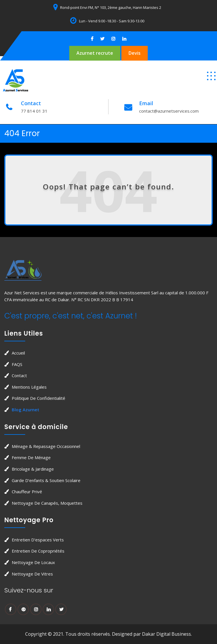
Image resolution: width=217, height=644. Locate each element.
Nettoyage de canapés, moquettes (47, 503)
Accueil (18, 353)
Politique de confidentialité (39, 398)
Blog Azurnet (25, 410)
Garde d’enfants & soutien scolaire (46, 480)
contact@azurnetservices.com (169, 111)
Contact (19, 375)
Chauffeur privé (27, 492)
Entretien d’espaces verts (38, 540)
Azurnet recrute (95, 53)
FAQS (17, 364)
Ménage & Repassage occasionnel (46, 446)
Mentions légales (29, 387)
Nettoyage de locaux (33, 562)
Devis (135, 53)
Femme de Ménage (31, 457)
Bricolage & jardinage (33, 469)
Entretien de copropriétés (38, 551)
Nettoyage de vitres (32, 574)
